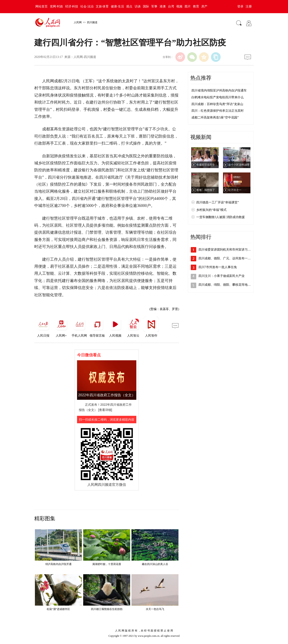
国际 (146, 6)
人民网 (78, 22)
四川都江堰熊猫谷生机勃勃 (107, 609)
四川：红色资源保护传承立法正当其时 (218, 111)
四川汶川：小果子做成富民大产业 (221, 276)
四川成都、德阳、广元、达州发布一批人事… (229, 258)
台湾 (171, 6)
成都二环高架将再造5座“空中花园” (215, 117)
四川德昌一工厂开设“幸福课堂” (218, 202)
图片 (188, 6)
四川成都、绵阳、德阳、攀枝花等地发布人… (229, 285)
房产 (204, 6)
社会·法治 (87, 6)
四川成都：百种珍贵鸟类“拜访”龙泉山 (217, 104)
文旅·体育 (102, 6)
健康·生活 (117, 6)
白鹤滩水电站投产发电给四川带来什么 (218, 97)
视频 (179, 6)
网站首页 (41, 6)
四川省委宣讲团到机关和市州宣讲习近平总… (229, 250)
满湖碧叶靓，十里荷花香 (107, 564)
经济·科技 (72, 6)
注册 (249, 6)
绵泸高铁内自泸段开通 (58, 564)
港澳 (163, 6)
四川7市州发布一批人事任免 (218, 267)
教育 (196, 6)
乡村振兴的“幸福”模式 (211, 210)
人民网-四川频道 (85, 57)
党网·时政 (56, 6)
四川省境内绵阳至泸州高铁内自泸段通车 (219, 91)
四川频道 (92, 22)
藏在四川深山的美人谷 (155, 564)
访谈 (138, 6)
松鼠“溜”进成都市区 (58, 609)
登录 (240, 6)
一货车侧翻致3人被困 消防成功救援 (220, 217)
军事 (154, 6)
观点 (129, 6)
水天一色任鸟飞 (155, 609)
